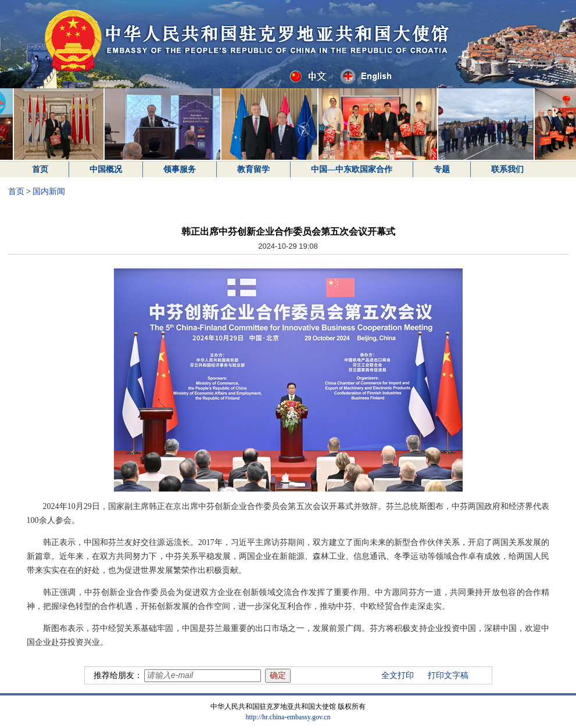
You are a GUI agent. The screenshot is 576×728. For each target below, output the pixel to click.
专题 (442, 169)
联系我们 (507, 169)
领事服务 (180, 169)
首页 (40, 169)
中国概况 (106, 169)
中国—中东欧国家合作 (352, 169)
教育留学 (253, 169)
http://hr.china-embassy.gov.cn (288, 717)
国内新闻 (49, 191)
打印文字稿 (448, 675)
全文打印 (398, 675)
